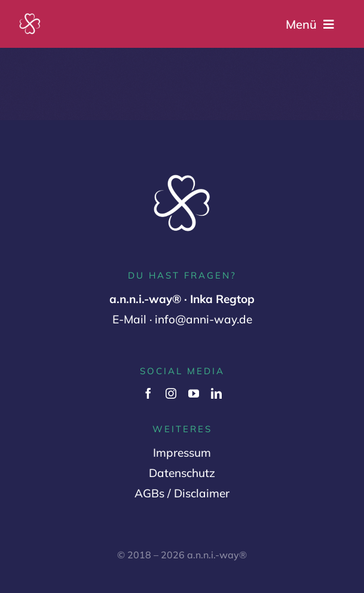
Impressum (182, 453)
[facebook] (148, 393)
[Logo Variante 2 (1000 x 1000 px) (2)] (30, 17)
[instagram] (171, 393)
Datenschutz (182, 473)
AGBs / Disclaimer (182, 493)
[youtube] (194, 393)
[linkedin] (216, 393)
